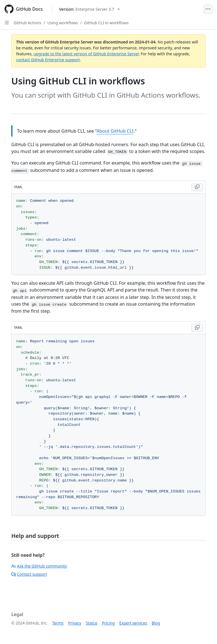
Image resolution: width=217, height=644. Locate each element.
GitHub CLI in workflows (106, 23)
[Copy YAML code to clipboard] (197, 187)
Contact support (29, 574)
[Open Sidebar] (7, 23)
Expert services (133, 623)
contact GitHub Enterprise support (48, 60)
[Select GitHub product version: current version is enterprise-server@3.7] (89, 9)
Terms (58, 623)
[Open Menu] (208, 9)
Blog (156, 623)
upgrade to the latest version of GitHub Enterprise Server (86, 54)
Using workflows (63, 23)
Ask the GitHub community (39, 566)
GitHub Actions (27, 23)
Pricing (108, 623)
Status (92, 623)
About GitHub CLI (115, 131)
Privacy (75, 623)
